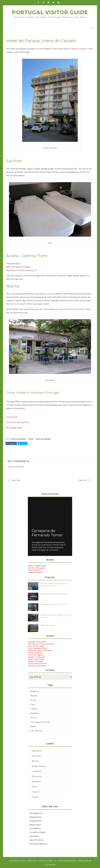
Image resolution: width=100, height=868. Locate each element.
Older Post (82, 479)
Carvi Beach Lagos (36, 646)
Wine (35, 786)
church (36, 791)
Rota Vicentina (35, 569)
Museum (37, 776)
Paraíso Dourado (35, 661)
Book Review (39, 766)
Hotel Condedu (35, 652)
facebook (12, 442)
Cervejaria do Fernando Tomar (47, 532)
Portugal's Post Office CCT (54, 604)
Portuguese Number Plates (54, 593)
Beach (35, 760)
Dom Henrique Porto (38, 648)
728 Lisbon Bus (48, 625)
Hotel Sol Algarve (36, 654)
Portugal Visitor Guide (50, 14)
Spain (33, 726)
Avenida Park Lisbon (37, 641)
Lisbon (34, 708)
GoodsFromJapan (37, 832)
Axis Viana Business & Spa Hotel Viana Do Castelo (63, 310)
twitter (23, 442)
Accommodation (19, 438)
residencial (42, 404)
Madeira (35, 713)
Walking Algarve (35, 572)
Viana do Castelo (79, 50)
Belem (34, 695)
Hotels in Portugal (36, 656)
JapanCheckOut (37, 839)
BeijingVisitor (35, 816)
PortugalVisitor (36, 813)
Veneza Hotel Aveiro (37, 665)
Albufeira (37, 750)
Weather (37, 781)
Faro (33, 704)
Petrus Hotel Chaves (37, 663)
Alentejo (37, 755)
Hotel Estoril (13, 416)
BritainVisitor (35, 824)
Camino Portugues (37, 567)
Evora (34, 699)
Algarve (35, 691)
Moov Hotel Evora (36, 659)
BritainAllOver (36, 820)
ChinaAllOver (35, 828)
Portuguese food (40, 721)
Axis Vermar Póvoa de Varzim (41, 643)
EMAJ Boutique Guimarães (40, 650)
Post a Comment (17, 465)
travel (35, 796)
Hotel (32, 438)
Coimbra (37, 771)
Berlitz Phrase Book (37, 565)
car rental (36, 730)
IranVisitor (34, 836)
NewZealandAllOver (38, 843)
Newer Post (17, 479)
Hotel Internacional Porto (19, 421)
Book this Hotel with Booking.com (23, 270)
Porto (34, 717)
